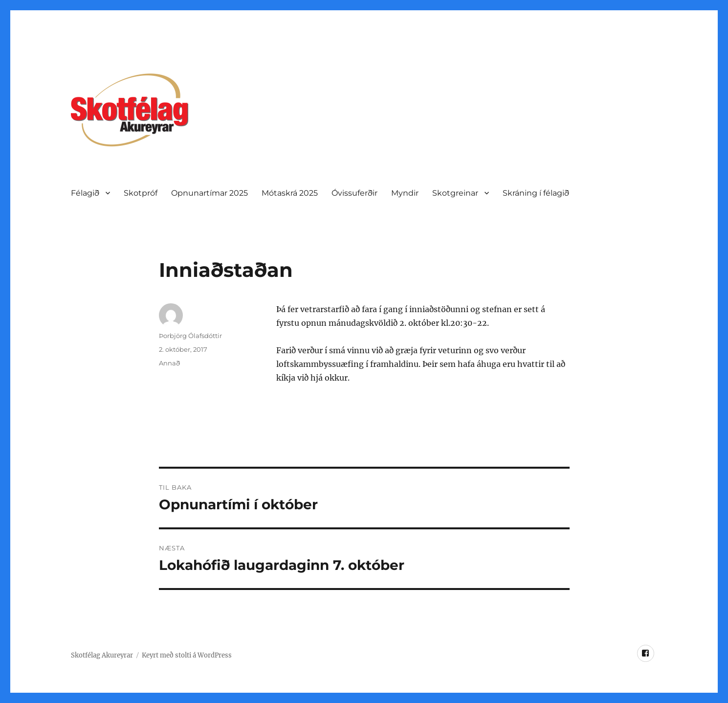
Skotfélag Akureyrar (102, 655)
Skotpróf (141, 193)
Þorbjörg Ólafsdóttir (190, 336)
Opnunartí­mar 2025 (210, 193)
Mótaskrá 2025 (290, 193)
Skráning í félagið (536, 193)
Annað (169, 363)
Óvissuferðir (354, 193)
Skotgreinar (455, 193)
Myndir (405, 193)
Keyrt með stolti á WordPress (187, 655)
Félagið (85, 193)
